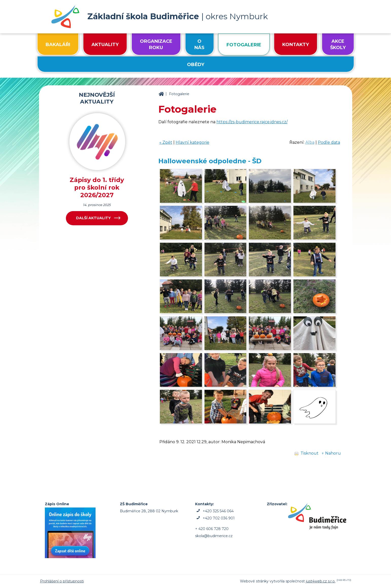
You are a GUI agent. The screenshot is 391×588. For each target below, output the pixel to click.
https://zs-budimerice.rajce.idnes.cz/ (252, 122)
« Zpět (166, 142)
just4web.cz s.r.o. (321, 581)
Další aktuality (93, 218)
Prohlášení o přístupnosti (62, 581)
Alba (310, 142)
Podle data (329, 142)
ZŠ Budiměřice (161, 94)
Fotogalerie (179, 94)
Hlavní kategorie (192, 142)
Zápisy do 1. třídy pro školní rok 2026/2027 (97, 187)
